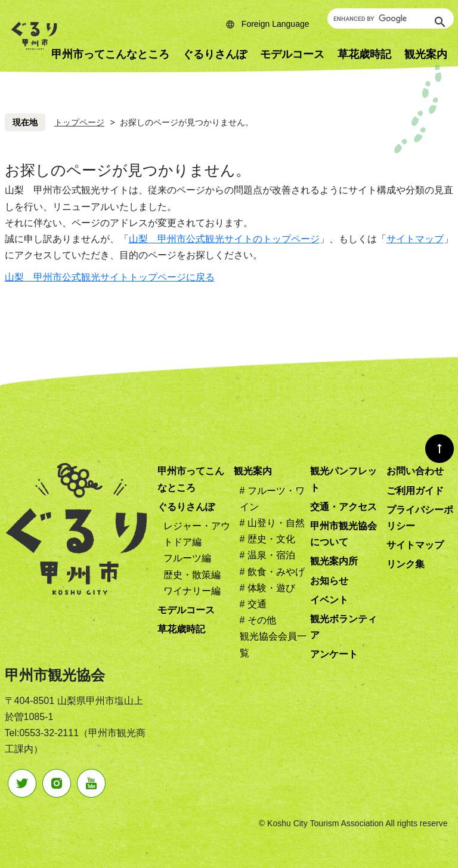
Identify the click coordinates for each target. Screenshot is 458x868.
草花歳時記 (364, 54)
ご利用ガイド (415, 491)
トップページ (79, 122)
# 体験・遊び (267, 588)
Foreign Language (276, 24)
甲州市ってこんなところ (110, 54)
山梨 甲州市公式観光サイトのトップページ (224, 239)
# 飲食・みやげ (272, 572)
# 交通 (253, 604)
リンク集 (406, 564)
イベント (329, 600)
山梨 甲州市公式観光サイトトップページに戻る (110, 277)
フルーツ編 (187, 558)
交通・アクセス (343, 507)
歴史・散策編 (192, 575)
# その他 (258, 620)
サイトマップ (415, 239)
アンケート (334, 654)
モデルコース (292, 54)
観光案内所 (334, 561)
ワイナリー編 (192, 591)
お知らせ (329, 581)
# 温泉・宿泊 (267, 555)
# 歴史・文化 (267, 539)
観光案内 (253, 471)
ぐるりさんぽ (215, 54)
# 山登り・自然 (272, 523)
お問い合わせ (415, 471)
